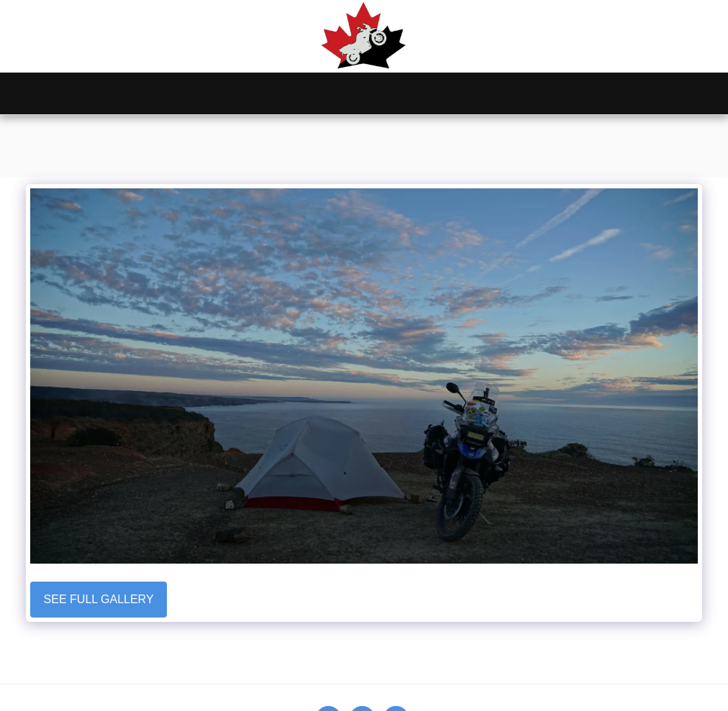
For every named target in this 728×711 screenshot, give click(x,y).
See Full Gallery (99, 599)
